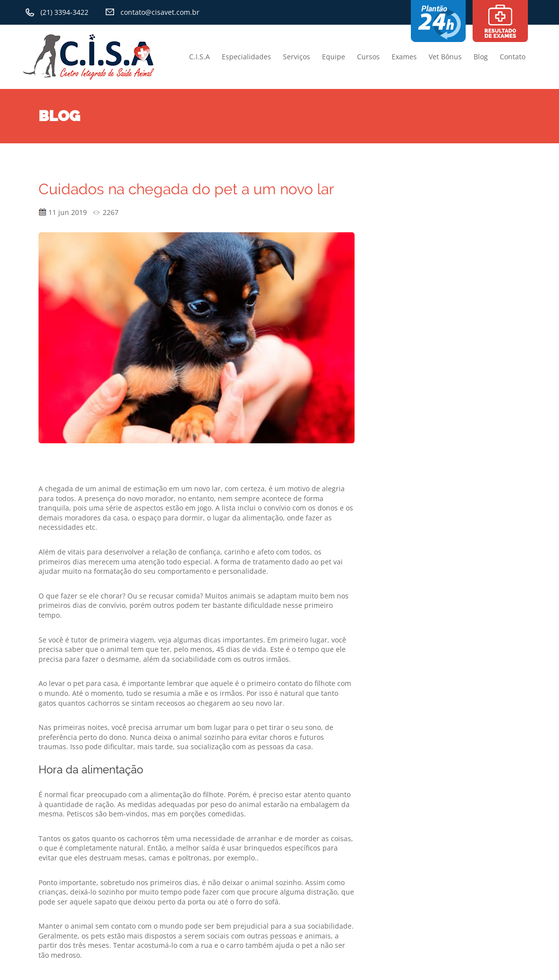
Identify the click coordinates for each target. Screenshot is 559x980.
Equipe (334, 57)
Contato (513, 57)
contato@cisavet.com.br (160, 12)
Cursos (368, 57)
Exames (404, 57)
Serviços (297, 57)
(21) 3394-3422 (64, 12)
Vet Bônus (445, 57)
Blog (481, 57)
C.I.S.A (200, 57)
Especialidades (246, 57)
